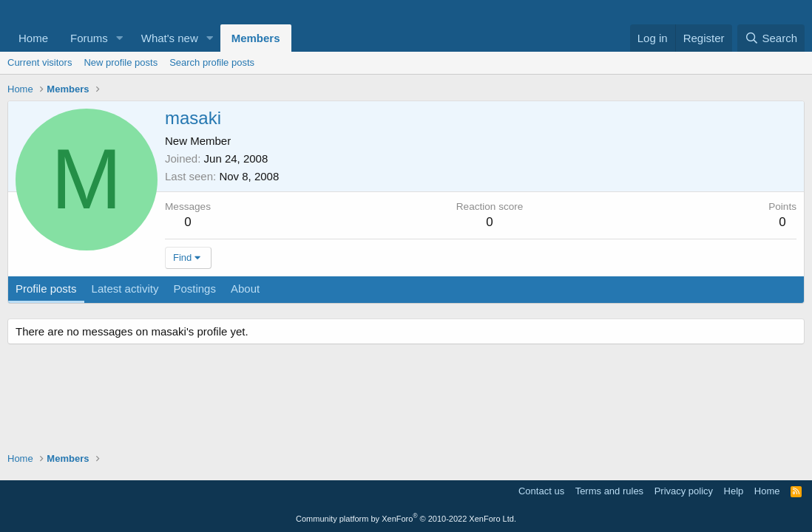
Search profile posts (212, 62)
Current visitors (40, 62)
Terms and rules (609, 491)
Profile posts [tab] (46, 289)
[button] (120, 38)
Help (734, 491)
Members (256, 38)
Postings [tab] (194, 289)
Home (33, 38)
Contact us (541, 491)
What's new (170, 38)
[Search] (771, 38)
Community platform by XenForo (406, 519)
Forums (89, 38)
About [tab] (245, 289)
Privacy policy (684, 491)
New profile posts (121, 62)
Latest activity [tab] (125, 289)
